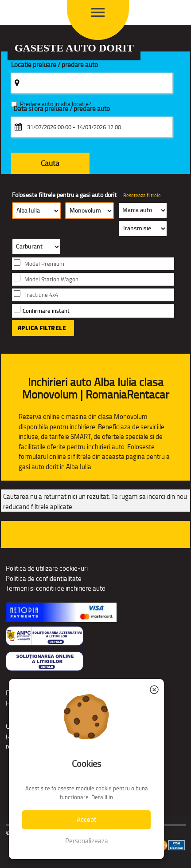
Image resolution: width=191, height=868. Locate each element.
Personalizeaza (87, 841)
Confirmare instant (46, 311)
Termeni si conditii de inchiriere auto (56, 588)
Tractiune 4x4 (41, 295)
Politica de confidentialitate (44, 578)
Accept (86, 819)
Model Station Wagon (51, 279)
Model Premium (44, 264)
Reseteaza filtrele (142, 195)
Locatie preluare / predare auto (55, 65)
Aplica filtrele (42, 328)
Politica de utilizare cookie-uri (47, 568)
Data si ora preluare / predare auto (62, 109)
